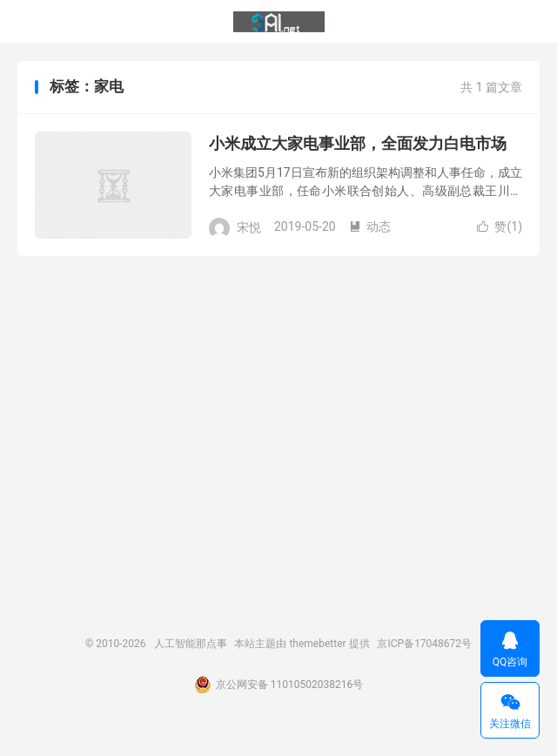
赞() (500, 226)
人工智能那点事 (279, 22)
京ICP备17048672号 (424, 644)
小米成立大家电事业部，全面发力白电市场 (358, 143)
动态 (370, 226)
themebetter (317, 644)
